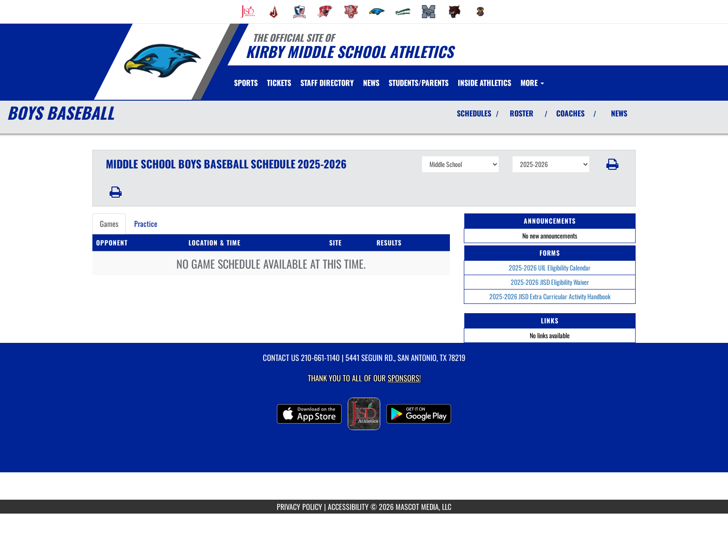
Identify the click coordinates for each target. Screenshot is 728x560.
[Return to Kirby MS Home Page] (162, 61)
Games (109, 224)
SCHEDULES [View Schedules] (474, 113)
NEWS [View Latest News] (619, 113)
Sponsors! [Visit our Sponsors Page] (404, 378)
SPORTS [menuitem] (246, 83)
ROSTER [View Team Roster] (522, 113)
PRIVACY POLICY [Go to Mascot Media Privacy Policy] (299, 507)
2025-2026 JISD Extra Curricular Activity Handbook (550, 296)
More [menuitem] (532, 83)
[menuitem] (248, 12)
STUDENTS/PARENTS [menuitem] (419, 83)
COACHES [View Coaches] (570, 113)
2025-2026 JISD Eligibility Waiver (550, 282)
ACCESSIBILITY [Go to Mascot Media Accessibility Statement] (348, 507)
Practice (146, 224)
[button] (613, 164)
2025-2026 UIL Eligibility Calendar (550, 267)
